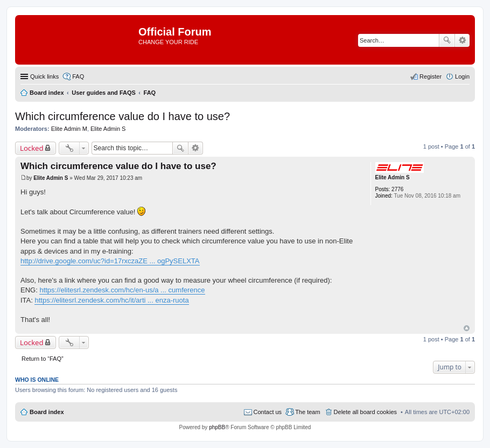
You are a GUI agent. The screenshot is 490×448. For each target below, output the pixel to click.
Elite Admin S (108, 129)
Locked (32, 148)
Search (447, 40)
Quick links (44, 76)
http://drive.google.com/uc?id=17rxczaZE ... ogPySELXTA (110, 261)
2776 (397, 189)
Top (467, 328)
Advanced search (462, 40)
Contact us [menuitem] (268, 412)
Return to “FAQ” (43, 359)
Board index (47, 412)
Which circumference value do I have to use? (122, 116)
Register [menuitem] (430, 76)
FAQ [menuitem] (78, 76)
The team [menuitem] (307, 412)
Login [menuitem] (462, 76)
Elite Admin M (69, 129)
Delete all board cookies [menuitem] (365, 412)
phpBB (217, 427)
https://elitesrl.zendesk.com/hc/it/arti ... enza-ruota (111, 300)
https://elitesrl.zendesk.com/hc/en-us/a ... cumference (122, 290)
